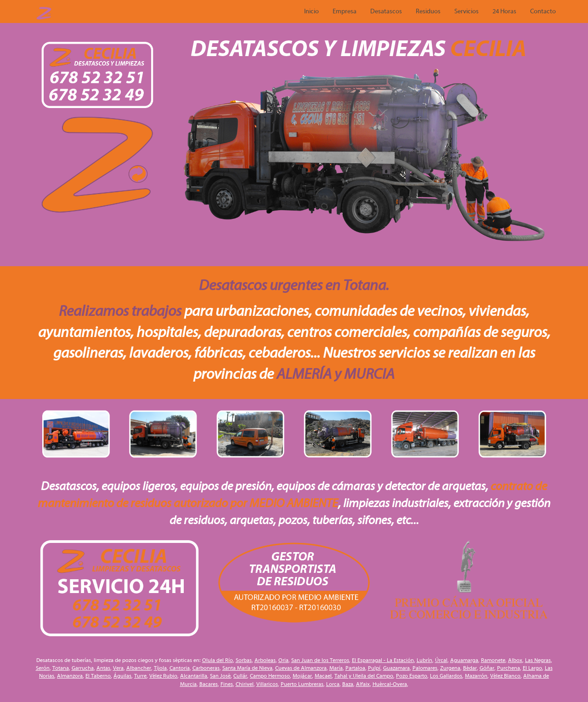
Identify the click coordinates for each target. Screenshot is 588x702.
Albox (515, 660)
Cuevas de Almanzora (301, 668)
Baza (348, 684)
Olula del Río (218, 660)
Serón (43, 668)
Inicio (311, 11)
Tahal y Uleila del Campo (364, 676)
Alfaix (363, 684)
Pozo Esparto (412, 676)
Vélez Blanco (505, 676)
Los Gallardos (446, 676)
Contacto (543, 11)
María (336, 668)
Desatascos (386, 11)
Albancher (139, 668)
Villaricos (267, 684)
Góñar (487, 668)
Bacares (209, 684)
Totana (61, 668)
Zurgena (450, 668)
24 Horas (504, 11)
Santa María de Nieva (247, 668)
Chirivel (245, 684)
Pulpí (374, 668)
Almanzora (70, 676)
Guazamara (396, 668)
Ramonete (493, 660)
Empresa (345, 11)
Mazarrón (476, 676)
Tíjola (160, 668)
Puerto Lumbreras (302, 684)
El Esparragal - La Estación (383, 660)
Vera (118, 668)
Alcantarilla (194, 676)
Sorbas (244, 660)
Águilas (122, 676)
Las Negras (538, 660)
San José (220, 676)
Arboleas (265, 660)
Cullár (240, 676)
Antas (103, 668)
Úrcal (441, 660)
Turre (140, 676)
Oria (283, 660)
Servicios (466, 11)
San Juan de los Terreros (320, 660)
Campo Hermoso (270, 676)
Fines (227, 684)
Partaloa (355, 668)
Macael (323, 676)
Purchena (509, 668)
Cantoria (180, 668)
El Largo (532, 668)
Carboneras (206, 668)
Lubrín (424, 660)
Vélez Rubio (163, 676)
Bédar (470, 668)
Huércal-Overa (390, 684)
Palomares (425, 668)
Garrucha (83, 668)
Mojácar (302, 676)
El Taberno (98, 676)
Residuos (428, 11)
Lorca (333, 684)
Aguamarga (464, 660)
